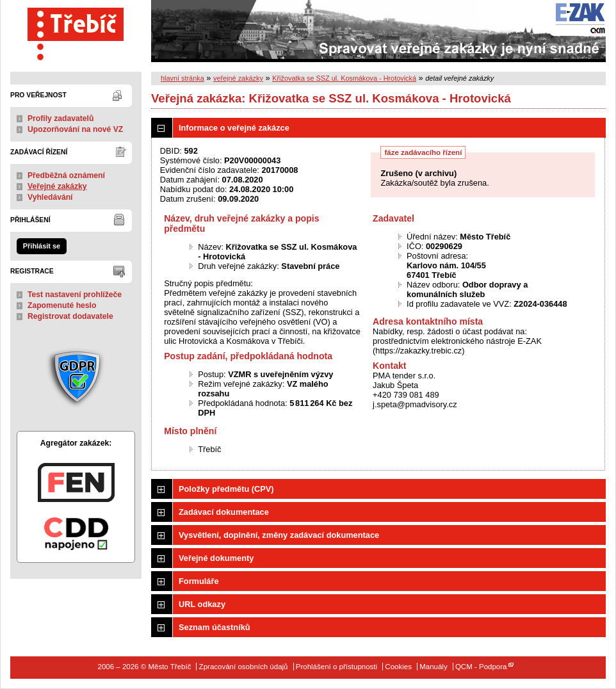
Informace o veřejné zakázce (234, 128)
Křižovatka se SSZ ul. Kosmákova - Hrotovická (344, 78)
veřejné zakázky (238, 78)
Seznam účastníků (215, 627)
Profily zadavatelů (61, 118)
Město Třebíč (76, 31)
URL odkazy (202, 604)
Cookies (398, 667)
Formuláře (199, 581)
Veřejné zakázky (57, 186)
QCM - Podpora (481, 667)
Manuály (434, 667)
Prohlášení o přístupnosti (336, 667)
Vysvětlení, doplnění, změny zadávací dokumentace (279, 535)
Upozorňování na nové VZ (75, 129)
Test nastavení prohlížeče (75, 295)
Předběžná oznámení (66, 175)
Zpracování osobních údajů (244, 667)
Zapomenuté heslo (62, 305)
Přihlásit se (42, 246)
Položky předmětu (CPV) (226, 489)
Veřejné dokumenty (216, 558)
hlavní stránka (182, 78)
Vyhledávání (50, 197)
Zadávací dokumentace (224, 512)
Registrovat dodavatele (70, 316)
